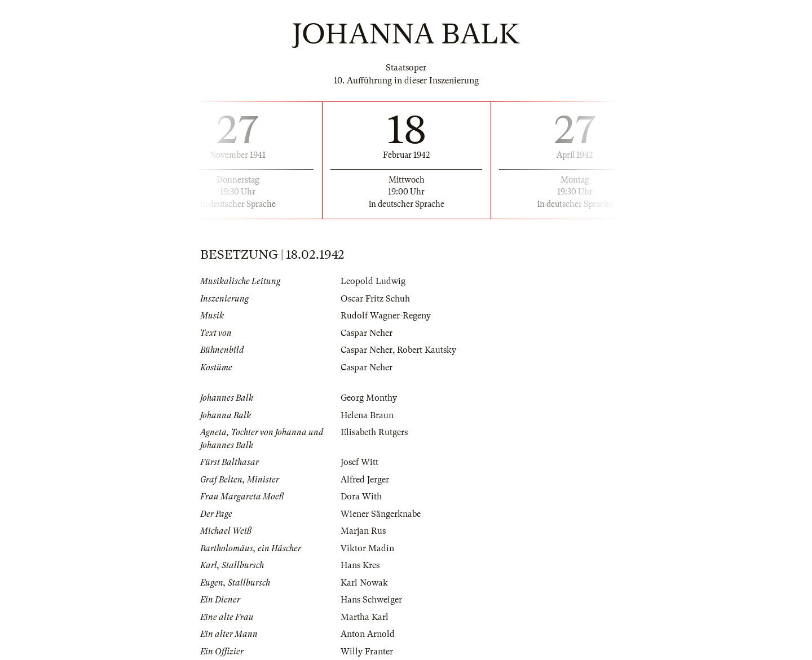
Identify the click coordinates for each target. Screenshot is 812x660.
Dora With (361, 497)
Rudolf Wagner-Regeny (386, 316)
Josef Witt (359, 462)
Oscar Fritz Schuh (375, 299)
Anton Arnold (368, 634)
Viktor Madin (367, 548)
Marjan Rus (363, 531)
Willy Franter (367, 652)
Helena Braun (367, 415)
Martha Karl (365, 617)
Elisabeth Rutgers (374, 432)
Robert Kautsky (427, 350)
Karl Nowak (364, 583)
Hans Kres (360, 565)
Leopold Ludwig (373, 281)
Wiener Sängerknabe (381, 514)
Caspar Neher (367, 333)
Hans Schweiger (371, 600)
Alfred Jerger (365, 480)
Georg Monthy (369, 398)
